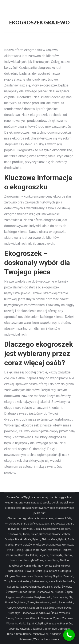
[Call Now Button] (69, 635)
